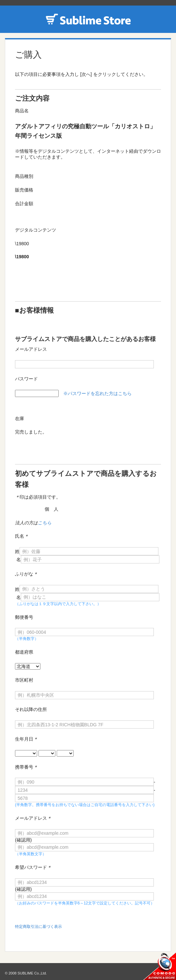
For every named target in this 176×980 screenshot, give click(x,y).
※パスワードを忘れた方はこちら (97, 393)
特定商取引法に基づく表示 (38, 927)
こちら (45, 523)
